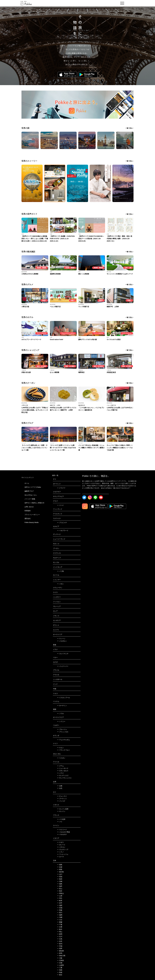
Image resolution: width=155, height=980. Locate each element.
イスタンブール (63, 698)
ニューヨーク (63, 768)
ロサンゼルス (63, 771)
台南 (60, 786)
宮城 (60, 908)
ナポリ (60, 842)
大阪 (60, 958)
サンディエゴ (63, 775)
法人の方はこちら (31, 495)
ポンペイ (61, 845)
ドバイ (60, 505)
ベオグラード (63, 530)
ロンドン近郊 (63, 809)
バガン (60, 584)
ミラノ (60, 852)
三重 (60, 968)
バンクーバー (63, 666)
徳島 (60, 865)
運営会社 (28, 519)
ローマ (60, 857)
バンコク (61, 801)
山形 (60, 896)
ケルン (60, 748)
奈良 (60, 941)
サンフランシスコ (64, 778)
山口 (60, 874)
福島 (60, 884)
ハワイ (60, 773)
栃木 (60, 929)
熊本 (60, 891)
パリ (60, 822)
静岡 (60, 934)
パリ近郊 (61, 819)
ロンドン (61, 811)
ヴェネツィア (63, 850)
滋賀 (60, 905)
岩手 (60, 903)
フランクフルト (63, 750)
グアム (60, 766)
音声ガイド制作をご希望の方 (34, 503)
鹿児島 (60, 872)
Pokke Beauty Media (32, 522)
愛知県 (60, 951)
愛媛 (60, 922)
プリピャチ (62, 523)
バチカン (61, 847)
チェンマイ (62, 796)
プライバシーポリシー (32, 515)
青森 (60, 910)
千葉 (60, 924)
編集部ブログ (29, 491)
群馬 (60, 953)
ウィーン (61, 639)
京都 (60, 963)
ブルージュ (62, 729)
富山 (60, 889)
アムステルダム (63, 740)
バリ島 (60, 571)
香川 (60, 913)
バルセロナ (62, 834)
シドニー (61, 721)
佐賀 (60, 867)
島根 (60, 972)
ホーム (27, 483)
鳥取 (60, 869)
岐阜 (60, 901)
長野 (60, 948)
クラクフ (61, 488)
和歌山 (60, 893)
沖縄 (60, 917)
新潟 (60, 944)
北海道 (60, 960)
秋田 (60, 879)
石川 (60, 936)
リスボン (61, 758)
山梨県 (60, 965)
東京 (60, 975)
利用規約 (28, 511)
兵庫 (60, 927)
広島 (60, 939)
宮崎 (60, 881)
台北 (60, 788)
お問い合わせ (29, 507)
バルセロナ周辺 (63, 832)
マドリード (62, 830)
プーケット (62, 799)
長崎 (60, 970)
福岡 (60, 915)
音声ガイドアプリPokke (33, 487)
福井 (60, 886)
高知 (60, 877)
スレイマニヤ (63, 654)
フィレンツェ (63, 854)
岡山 (60, 932)
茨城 (60, 946)
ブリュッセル (63, 732)
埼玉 (60, 898)
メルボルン (62, 641)
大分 (60, 920)
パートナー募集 (30, 499)
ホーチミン (62, 706)
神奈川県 (61, 956)
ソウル (60, 713)
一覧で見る (129, 128)
